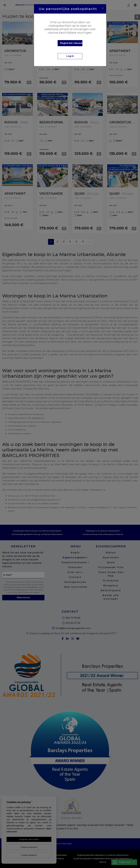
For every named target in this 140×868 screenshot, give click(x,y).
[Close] (103, 8)
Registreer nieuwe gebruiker (71, 43)
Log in (70, 56)
